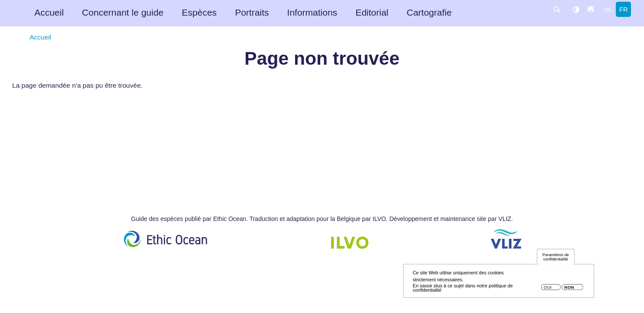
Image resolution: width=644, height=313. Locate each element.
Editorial (372, 12)
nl (608, 9)
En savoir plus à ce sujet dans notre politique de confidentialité (463, 290)
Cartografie (429, 12)
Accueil (49, 12)
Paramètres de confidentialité (556, 259)
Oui (548, 290)
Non (569, 290)
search (557, 9)
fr (624, 9)
